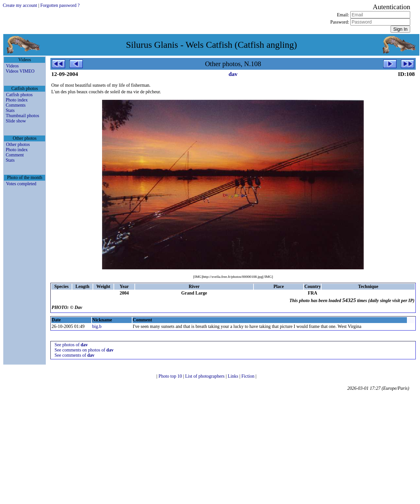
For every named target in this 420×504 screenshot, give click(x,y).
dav (233, 74)
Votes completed (21, 184)
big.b (97, 326)
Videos (12, 66)
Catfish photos (19, 95)
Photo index (17, 100)
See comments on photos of (84, 350)
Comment (15, 155)
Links (233, 376)
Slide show (16, 121)
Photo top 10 (171, 376)
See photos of (71, 345)
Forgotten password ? (60, 5)
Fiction (248, 376)
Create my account (20, 5)
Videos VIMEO (20, 71)
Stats (10, 110)
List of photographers (205, 376)
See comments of (75, 355)
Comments (16, 105)
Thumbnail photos (22, 116)
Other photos (18, 144)
